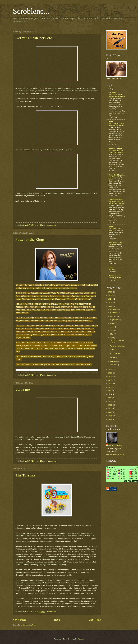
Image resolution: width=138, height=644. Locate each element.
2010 (110, 409)
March (113, 358)
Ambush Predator (116, 148)
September (115, 320)
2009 (110, 412)
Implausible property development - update (116, 203)
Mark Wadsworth (115, 243)
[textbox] (57, 566)
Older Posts (95, 620)
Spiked (111, 226)
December (114, 309)
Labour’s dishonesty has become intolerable (117, 96)
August (113, 323)
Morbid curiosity (115, 276)
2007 (110, 419)
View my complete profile (115, 454)
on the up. (112, 269)
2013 (110, 398)
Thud (111, 267)
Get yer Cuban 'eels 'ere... (35, 38)
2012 (110, 401)
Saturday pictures (115, 278)
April (112, 338)
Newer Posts (19, 620)
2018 (110, 380)
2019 (110, 377)
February (114, 361)
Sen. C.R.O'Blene (115, 445)
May (112, 334)
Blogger (80, 639)
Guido (111, 121)
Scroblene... (31, 11)
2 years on (112, 245)
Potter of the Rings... (31, 239)
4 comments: (52, 461)
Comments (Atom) (30, 625)
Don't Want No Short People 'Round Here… (116, 151)
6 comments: (52, 225)
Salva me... (24, 389)
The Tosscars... (27, 475)
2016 (110, 387)
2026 (110, 292)
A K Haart (112, 93)
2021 (110, 369)
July (112, 327)
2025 (110, 296)
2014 (110, 394)
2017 (110, 384)
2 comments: (52, 375)
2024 (110, 299)
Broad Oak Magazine (117, 175)
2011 (110, 405)
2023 (110, 303)
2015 (110, 391)
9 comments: (52, 612)
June (112, 330)
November (114, 313)
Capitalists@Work (116, 200)
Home (57, 620)
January (114, 365)
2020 (110, 373)
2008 (110, 416)
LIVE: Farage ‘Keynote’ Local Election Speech (117, 124)
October (114, 316)
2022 (110, 306)
